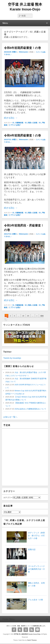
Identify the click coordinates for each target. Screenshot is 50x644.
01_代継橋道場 (18, 123)
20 (28, 316)
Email (37, 630)
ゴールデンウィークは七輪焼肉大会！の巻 (36, 569)
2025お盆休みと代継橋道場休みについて (30, 409)
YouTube (26, 630)
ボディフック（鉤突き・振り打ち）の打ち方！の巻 (36, 536)
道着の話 (32, 549)
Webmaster (24, 52)
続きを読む (11, 118)
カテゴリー (8, 497)
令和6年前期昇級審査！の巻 (22, 48)
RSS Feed (32, 630)
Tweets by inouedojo (12, 358)
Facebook (14, 630)
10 (23, 316)
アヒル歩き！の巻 (35, 600)
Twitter (20, 630)
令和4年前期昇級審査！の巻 (22, 135)
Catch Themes (32, 640)
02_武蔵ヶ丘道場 (31, 123)
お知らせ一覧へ (10, 417)
